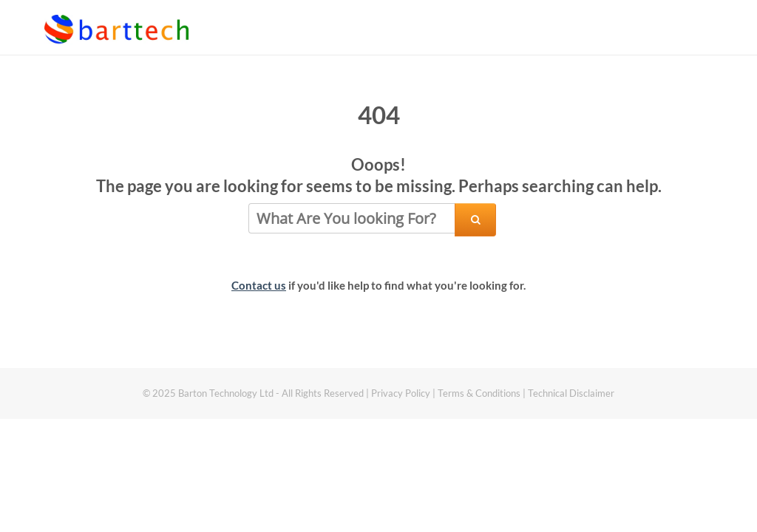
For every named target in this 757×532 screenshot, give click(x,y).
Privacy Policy (401, 393)
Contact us (259, 285)
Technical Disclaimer (571, 393)
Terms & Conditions (480, 393)
